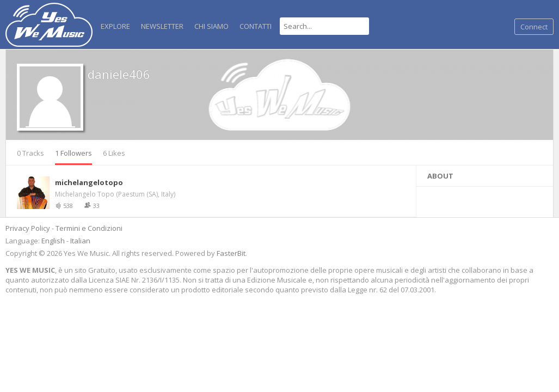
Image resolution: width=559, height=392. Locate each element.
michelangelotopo (89, 182)
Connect (534, 27)
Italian (80, 241)
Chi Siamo (211, 26)
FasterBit (231, 253)
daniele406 (119, 74)
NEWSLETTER (162, 26)
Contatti (256, 26)
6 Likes (114, 153)
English (53, 241)
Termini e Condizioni (89, 228)
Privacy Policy (28, 228)
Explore (115, 26)
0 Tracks (30, 153)
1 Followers (73, 153)
